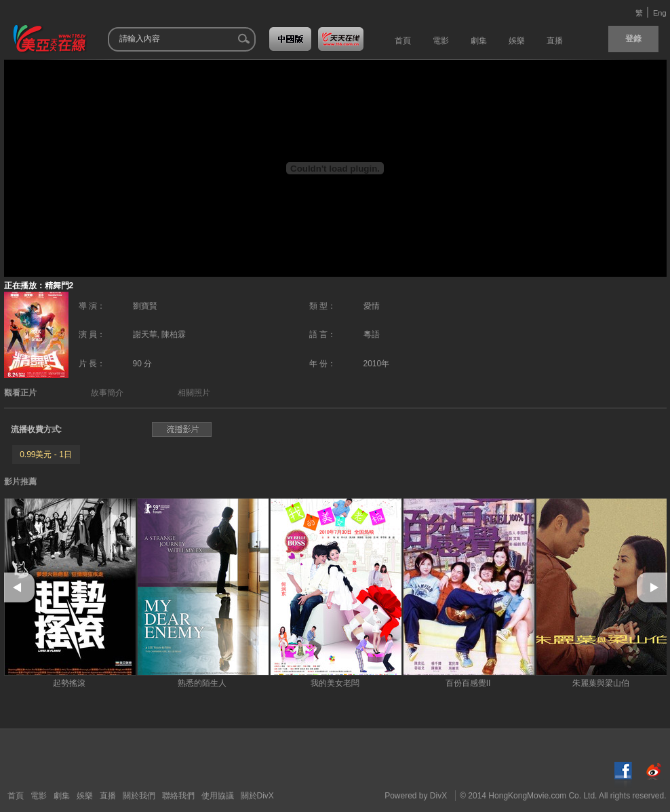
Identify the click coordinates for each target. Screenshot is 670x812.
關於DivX (257, 796)
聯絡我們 (178, 796)
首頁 (16, 796)
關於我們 (139, 796)
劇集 (62, 796)
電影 (39, 796)
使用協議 (218, 796)
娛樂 (85, 796)
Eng (660, 13)
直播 (108, 796)
